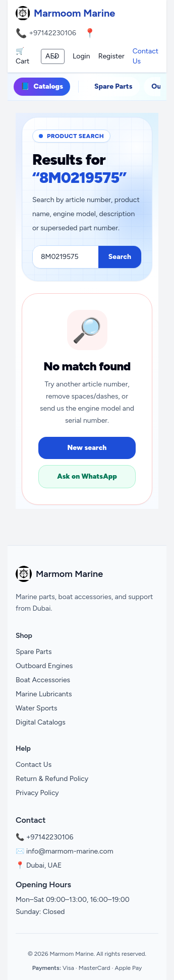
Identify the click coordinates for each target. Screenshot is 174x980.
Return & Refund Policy (52, 779)
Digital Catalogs (41, 722)
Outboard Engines (44, 666)
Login (81, 56)
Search (120, 257)
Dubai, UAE (44, 865)
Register (111, 56)
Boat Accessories (43, 680)
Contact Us (146, 56)
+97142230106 (52, 33)
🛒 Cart (22, 56)
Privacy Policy (37, 793)
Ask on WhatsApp (87, 476)
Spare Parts (113, 86)
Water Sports (37, 708)
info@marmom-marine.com (70, 851)
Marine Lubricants (44, 694)
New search (87, 448)
